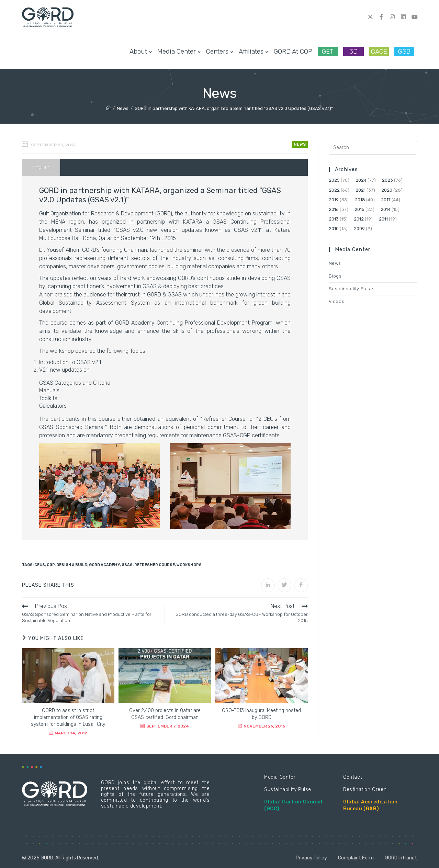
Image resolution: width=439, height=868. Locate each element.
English (41, 167)
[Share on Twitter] (284, 585)
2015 (359, 209)
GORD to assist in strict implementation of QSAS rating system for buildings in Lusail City (68, 717)
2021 (361, 190)
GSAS (127, 565)
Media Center (280, 777)
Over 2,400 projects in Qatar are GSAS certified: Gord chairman (165, 714)
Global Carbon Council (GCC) (293, 805)
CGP (51, 565)
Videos (337, 301)
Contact (353, 777)
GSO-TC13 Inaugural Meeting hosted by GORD (261, 714)
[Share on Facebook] (301, 585)
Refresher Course (155, 565)
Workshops (189, 565)
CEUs (40, 565)
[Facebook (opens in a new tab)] (381, 17)
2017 (386, 200)
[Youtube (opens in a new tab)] (414, 17)
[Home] (108, 108)
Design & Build (72, 565)
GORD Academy (104, 565)
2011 (383, 219)
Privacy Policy (311, 858)
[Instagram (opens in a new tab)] (392, 17)
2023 (387, 180)
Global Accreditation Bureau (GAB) (370, 805)
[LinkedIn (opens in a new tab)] (403, 17)
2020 (387, 190)
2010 (334, 229)
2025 (334, 180)
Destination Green (365, 790)
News (300, 144)
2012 (359, 219)
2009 (359, 229)
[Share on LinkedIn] (268, 585)
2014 (386, 209)
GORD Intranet (401, 858)
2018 (360, 200)
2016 (334, 209)
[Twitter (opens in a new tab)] (370, 17)
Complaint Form (356, 858)
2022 (334, 190)
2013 (334, 219)
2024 (361, 180)
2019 (334, 200)
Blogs (335, 276)
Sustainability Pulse (351, 289)
